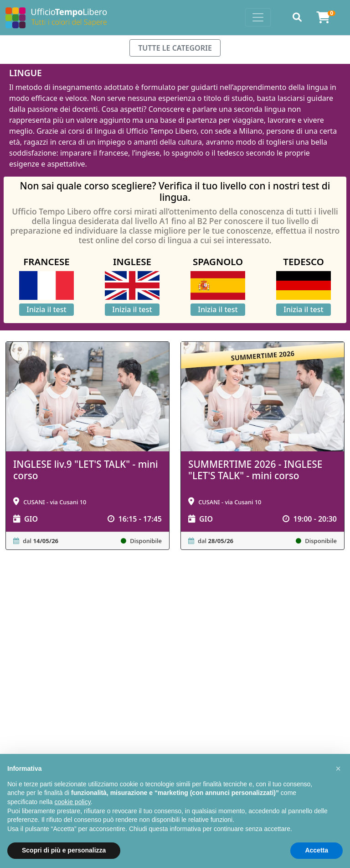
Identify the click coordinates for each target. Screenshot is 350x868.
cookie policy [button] (73, 802)
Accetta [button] (317, 850)
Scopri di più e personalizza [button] (64, 850)
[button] (338, 769)
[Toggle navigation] (258, 17)
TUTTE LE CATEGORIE (175, 48)
